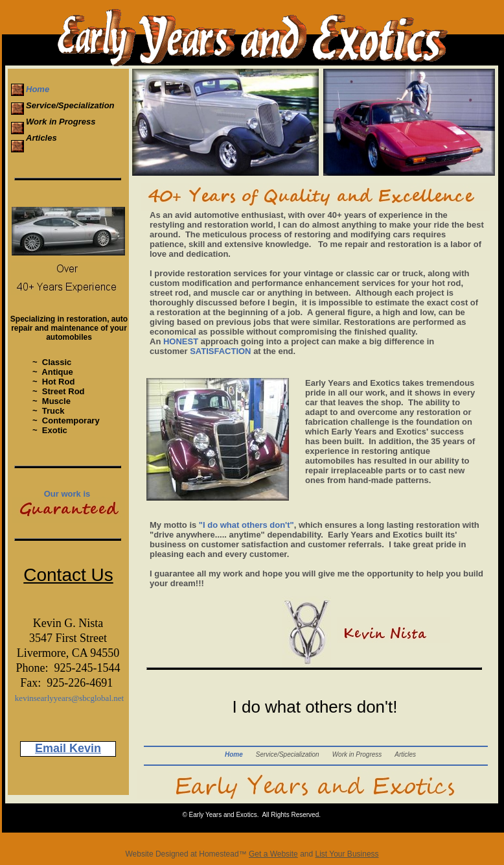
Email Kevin (68, 748)
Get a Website (273, 854)
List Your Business (347, 854)
